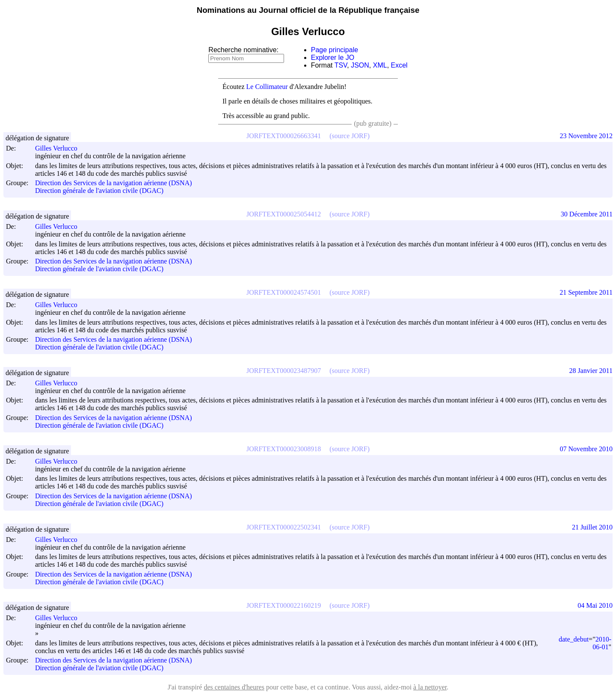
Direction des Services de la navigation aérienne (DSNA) (114, 183)
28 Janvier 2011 (591, 371)
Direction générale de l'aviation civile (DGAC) (99, 191)
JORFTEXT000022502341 (284, 527)
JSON (360, 65)
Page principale (335, 50)
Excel (399, 65)
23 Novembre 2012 (586, 136)
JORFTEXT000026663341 (284, 136)
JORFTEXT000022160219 (284, 605)
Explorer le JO (333, 58)
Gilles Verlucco (60, 148)
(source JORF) (349, 136)
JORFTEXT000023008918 (284, 449)
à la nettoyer (430, 687)
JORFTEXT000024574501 (284, 292)
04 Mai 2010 (595, 605)
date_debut (574, 639)
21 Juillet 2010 (592, 527)
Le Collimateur (267, 87)
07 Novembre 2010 (586, 449)
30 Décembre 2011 (587, 214)
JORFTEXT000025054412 (284, 214)
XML (380, 65)
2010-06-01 (602, 643)
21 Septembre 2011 (586, 292)
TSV (341, 65)
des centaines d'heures (234, 687)
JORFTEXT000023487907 (284, 371)
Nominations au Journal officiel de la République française (308, 10)
